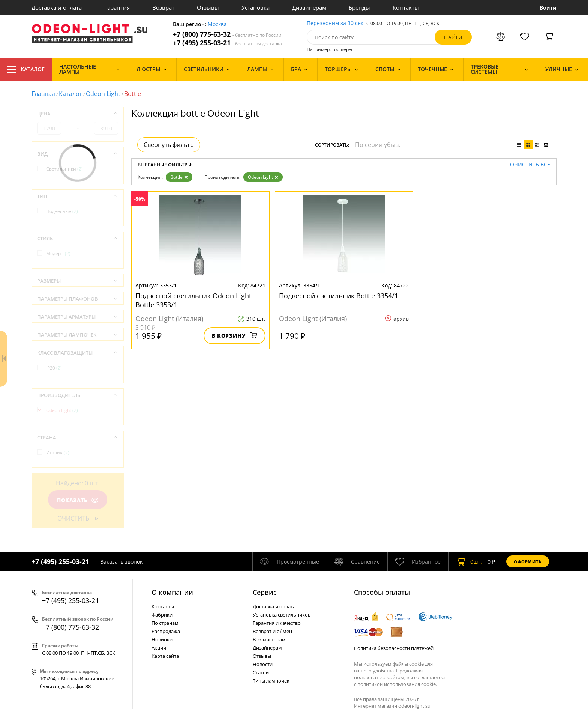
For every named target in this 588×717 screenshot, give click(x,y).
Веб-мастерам (269, 639)
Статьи (261, 672)
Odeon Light (103, 94)
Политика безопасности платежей (394, 648)
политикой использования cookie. (397, 684)
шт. (469, 561)
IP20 (54, 368)
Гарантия (117, 7)
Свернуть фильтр (169, 145)
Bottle (179, 177)
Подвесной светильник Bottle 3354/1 (339, 296)
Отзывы (208, 7)
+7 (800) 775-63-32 (227, 34)
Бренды (359, 7)
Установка (256, 7)
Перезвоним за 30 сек (335, 23)
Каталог (26, 69)
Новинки (162, 639)
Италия (58, 453)
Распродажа (166, 631)
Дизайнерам (309, 7)
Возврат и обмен (272, 631)
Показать (78, 500)
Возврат (163, 7)
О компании (172, 592)
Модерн (58, 254)
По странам (165, 623)
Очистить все (530, 165)
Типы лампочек (271, 681)
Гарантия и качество (277, 623)
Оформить (528, 562)
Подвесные (62, 211)
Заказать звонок (121, 562)
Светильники (64, 169)
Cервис (265, 592)
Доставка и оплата (57, 7)
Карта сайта (165, 656)
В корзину (235, 336)
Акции (159, 648)
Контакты (406, 7)
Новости (263, 664)
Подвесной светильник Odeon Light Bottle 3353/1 (193, 300)
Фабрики (162, 615)
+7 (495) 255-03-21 (227, 43)
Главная (43, 94)
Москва (217, 25)
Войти (548, 8)
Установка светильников (282, 615)
